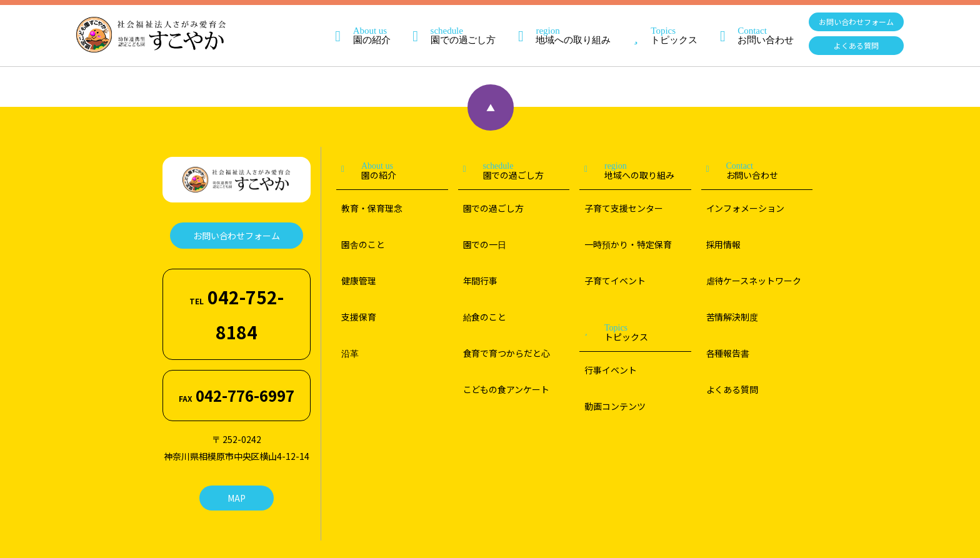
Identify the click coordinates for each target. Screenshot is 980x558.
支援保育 (359, 317)
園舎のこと (363, 244)
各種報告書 (728, 353)
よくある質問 (856, 45)
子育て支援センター (624, 208)
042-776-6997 (237, 318)
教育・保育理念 (372, 208)
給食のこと (485, 317)
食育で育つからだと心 (507, 353)
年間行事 (481, 281)
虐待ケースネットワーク (754, 281)
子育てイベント (615, 281)
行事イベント (611, 370)
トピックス (659, 25)
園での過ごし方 (448, 25)
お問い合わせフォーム (856, 22)
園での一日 (485, 244)
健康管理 (359, 281)
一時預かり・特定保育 (628, 244)
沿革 (350, 353)
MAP (237, 408)
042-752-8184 (237, 281)
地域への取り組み (558, 25)
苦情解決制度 (732, 317)
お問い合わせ (751, 25)
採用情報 (724, 244)
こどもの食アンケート (507, 389)
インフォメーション (746, 208)
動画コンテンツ (615, 406)
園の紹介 (357, 25)
